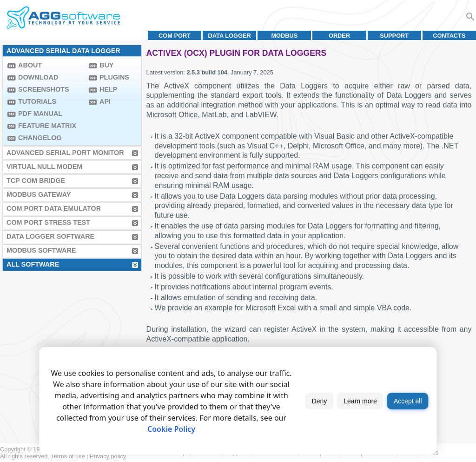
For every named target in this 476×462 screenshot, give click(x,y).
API (105, 101)
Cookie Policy (171, 429)
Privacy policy (108, 456)
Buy (106, 65)
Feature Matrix (47, 126)
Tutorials (37, 101)
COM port (175, 36)
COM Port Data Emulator (54, 208)
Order (339, 36)
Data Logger (230, 36)
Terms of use (68, 456)
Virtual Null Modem (44, 167)
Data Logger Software (50, 236)
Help (108, 89)
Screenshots (44, 89)
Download (38, 77)
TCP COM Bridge (36, 181)
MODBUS (284, 36)
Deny (320, 401)
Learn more (360, 401)
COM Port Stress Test (48, 222)
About (30, 65)
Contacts (449, 36)
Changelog (40, 138)
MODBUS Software (41, 250)
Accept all (408, 401)
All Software (33, 264)
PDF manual (40, 114)
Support (394, 36)
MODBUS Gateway (39, 194)
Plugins (114, 77)
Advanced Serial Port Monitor (65, 153)
